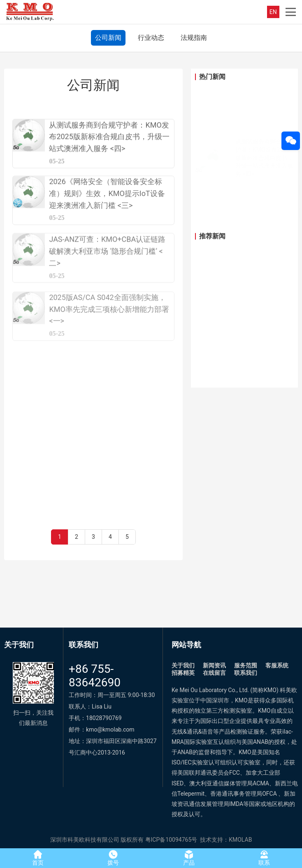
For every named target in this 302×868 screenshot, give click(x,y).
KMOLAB (240, 840)
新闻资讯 (214, 665)
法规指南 (194, 38)
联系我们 (246, 673)
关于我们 (183, 665)
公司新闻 (108, 38)
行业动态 (151, 38)
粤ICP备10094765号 (171, 840)
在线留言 (214, 673)
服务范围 (246, 665)
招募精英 (183, 673)
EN (273, 12)
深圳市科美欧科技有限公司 (85, 840)
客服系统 (277, 665)
